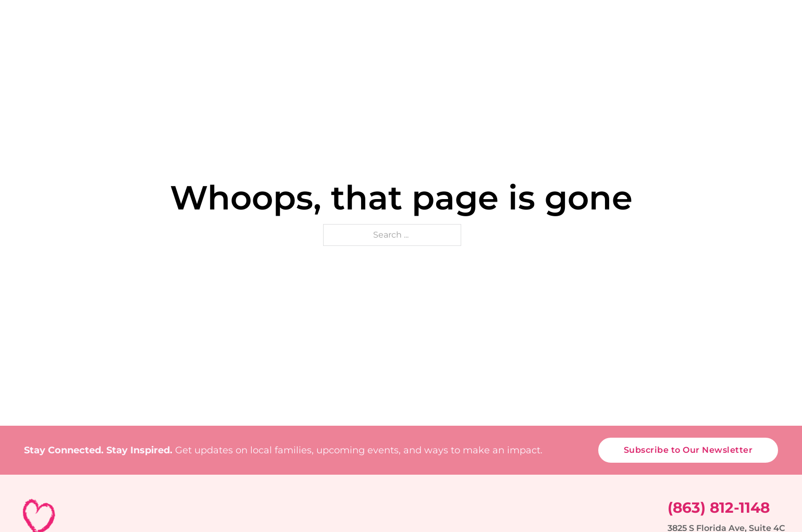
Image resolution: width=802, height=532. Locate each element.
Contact (764, 55)
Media (701, 55)
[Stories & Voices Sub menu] (581, 55)
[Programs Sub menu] (408, 55)
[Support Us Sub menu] (667, 55)
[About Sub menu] (328, 55)
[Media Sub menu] (725, 55)
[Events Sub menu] (472, 55)
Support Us (629, 55)
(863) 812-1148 (719, 508)
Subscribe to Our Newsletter (688, 450)
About (303, 55)
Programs (373, 55)
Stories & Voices (532, 55)
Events (445, 55)
